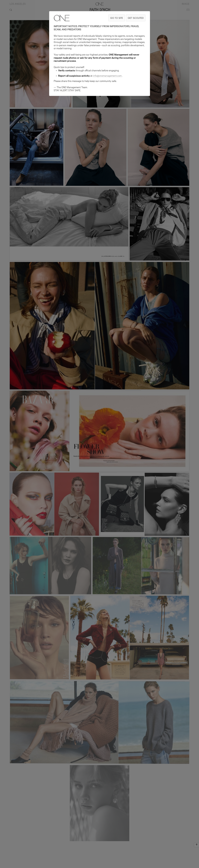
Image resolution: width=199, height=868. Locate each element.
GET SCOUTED (136, 18)
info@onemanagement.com (108, 76)
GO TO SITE (117, 18)
